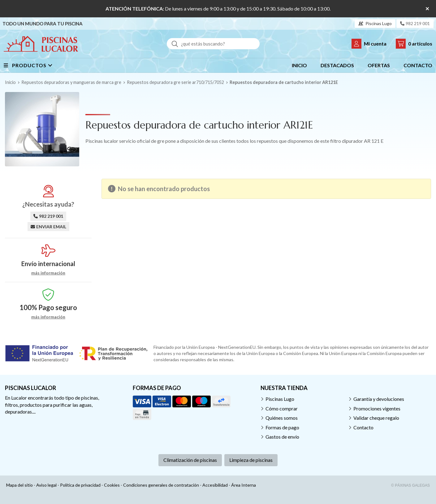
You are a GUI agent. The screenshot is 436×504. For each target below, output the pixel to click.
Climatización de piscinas (190, 460)
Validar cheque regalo (376, 418)
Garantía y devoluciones (379, 399)
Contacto (363, 427)
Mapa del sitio (19, 485)
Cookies (112, 485)
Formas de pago (282, 427)
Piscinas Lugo (280, 399)
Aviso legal (46, 485)
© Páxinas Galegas (410, 485)
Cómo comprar (282, 408)
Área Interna (244, 485)
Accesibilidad (215, 485)
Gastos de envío (282, 437)
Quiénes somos (282, 418)
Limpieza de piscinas (251, 460)
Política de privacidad (80, 485)
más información (48, 273)
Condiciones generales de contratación (161, 485)
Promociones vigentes (377, 408)
